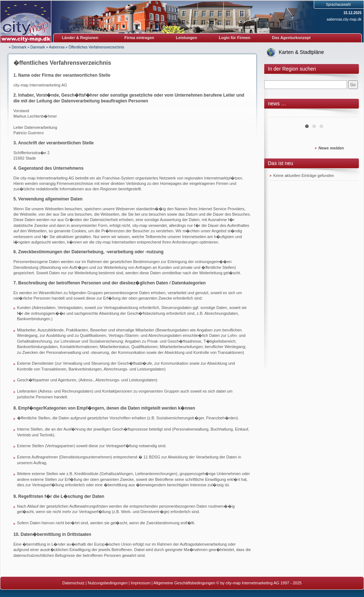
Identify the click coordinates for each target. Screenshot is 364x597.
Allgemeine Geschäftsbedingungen (185, 583)
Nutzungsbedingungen (108, 583)
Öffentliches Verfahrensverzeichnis (97, 47)
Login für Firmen (234, 38)
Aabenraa (57, 47)
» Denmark (18, 47)
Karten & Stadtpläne (301, 52)
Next (349, 114)
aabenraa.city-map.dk (344, 19)
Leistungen (187, 38)
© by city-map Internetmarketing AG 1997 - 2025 (259, 583)
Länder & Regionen (80, 38)
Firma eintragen (139, 38)
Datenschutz (74, 583)
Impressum (141, 583)
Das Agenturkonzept (292, 38)
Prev (279, 114)
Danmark (38, 47)
